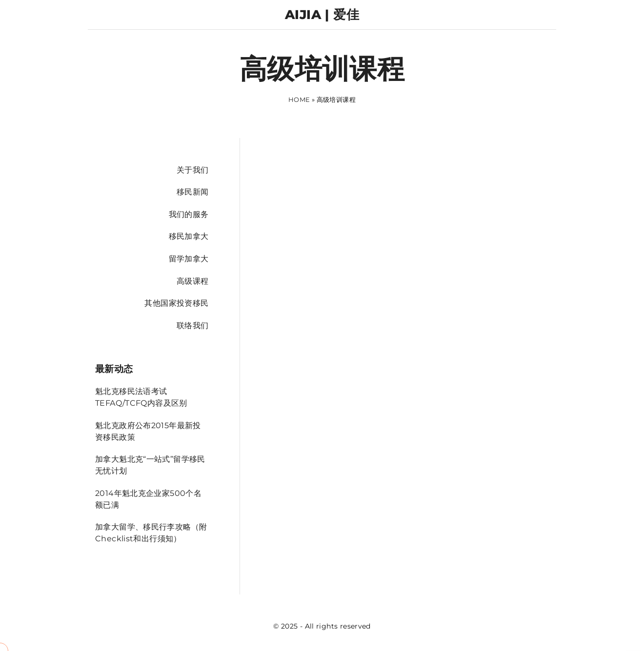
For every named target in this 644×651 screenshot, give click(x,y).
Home (299, 99)
